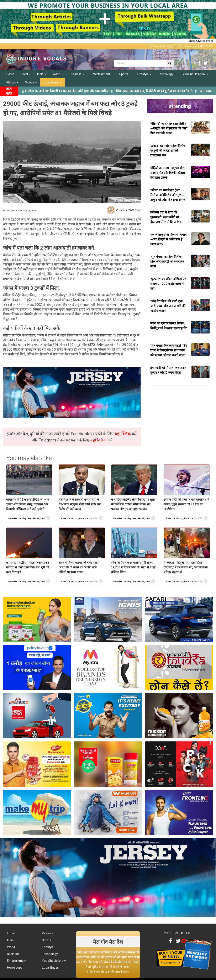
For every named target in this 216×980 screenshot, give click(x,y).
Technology (167, 74)
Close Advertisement (201, 41)
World (58, 74)
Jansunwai (191, 46)
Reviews (47, 933)
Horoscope (14, 968)
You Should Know (195, 74)
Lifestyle (144, 74)
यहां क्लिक (123, 434)
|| (87, 91)
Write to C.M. (174, 46)
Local (26, 74)
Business (77, 74)
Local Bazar (52, 82)
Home (10, 74)
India (42, 74)
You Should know (53, 961)
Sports (125, 74)
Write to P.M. (157, 46)
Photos (12, 82)
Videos (31, 82)
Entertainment (102, 74)
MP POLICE (206, 46)
